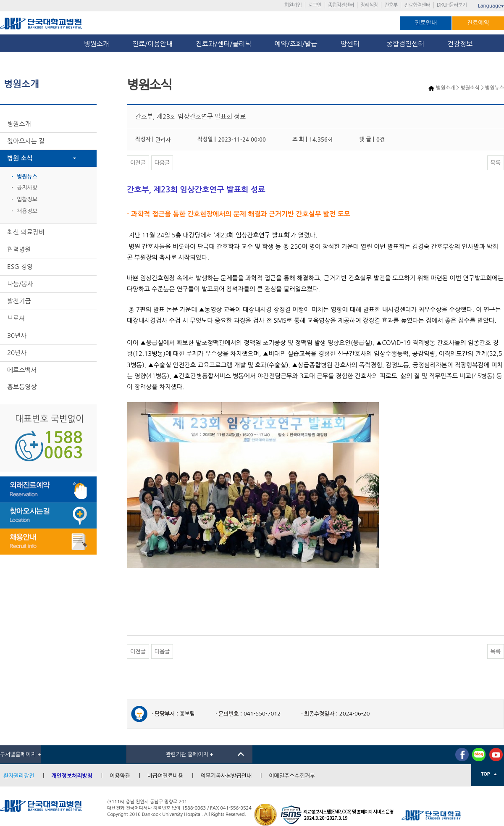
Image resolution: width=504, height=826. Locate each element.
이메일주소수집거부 (292, 776)
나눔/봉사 (20, 284)
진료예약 (478, 23)
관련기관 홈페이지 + (189, 754)
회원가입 (293, 5)
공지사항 (27, 188)
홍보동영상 (22, 387)
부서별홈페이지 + (21, 754)
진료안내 (426, 23)
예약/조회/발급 (296, 44)
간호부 (391, 5)
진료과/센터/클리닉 (223, 44)
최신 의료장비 (26, 232)
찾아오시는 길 (26, 141)
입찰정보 (27, 199)
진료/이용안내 (152, 44)
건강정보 (460, 44)
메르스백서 (22, 370)
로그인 (315, 5)
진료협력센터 (417, 5)
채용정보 (27, 211)
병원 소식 (20, 158)
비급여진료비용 (165, 776)
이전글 (138, 163)
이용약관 (120, 776)
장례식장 (369, 5)
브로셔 (16, 318)
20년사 (17, 353)
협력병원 (19, 249)
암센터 (352, 44)
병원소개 (97, 44)
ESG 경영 (20, 267)
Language (491, 6)
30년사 (17, 335)
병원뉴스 (27, 177)
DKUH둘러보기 (452, 5)
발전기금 (19, 301)
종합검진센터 (341, 5)
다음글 (162, 163)
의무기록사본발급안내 (226, 776)
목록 (496, 163)
